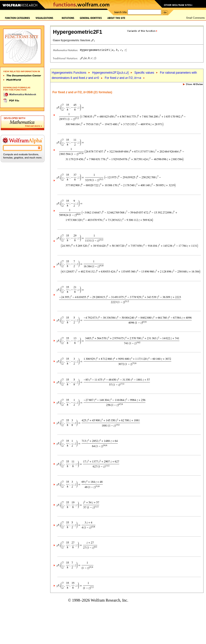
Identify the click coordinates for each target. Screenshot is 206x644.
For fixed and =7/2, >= (123, 78)
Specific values (144, 73)
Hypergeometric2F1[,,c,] (110, 73)
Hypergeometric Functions (69, 73)
